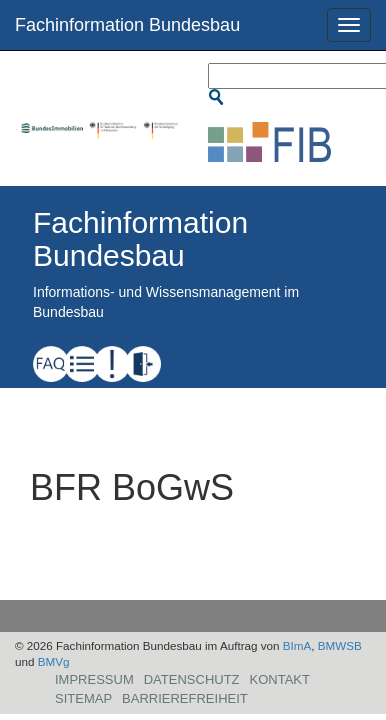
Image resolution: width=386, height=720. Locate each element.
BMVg (54, 661)
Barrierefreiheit (185, 698)
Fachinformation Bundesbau (127, 25)
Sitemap (83, 698)
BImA (297, 645)
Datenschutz (192, 679)
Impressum (94, 679)
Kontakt (280, 679)
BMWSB (340, 645)
